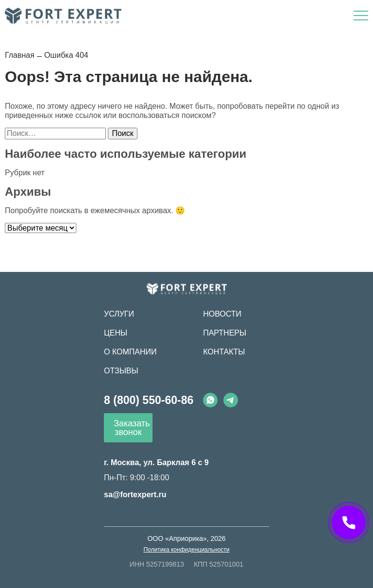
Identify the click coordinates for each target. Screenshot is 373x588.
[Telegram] (231, 400)
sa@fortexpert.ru (135, 495)
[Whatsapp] (210, 400)
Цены (116, 333)
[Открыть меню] (361, 16)
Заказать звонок (132, 428)
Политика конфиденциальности (186, 550)
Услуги (119, 314)
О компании (130, 352)
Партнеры (225, 333)
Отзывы (121, 371)
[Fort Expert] (187, 289)
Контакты (224, 352)
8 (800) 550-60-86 (149, 400)
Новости (222, 314)
